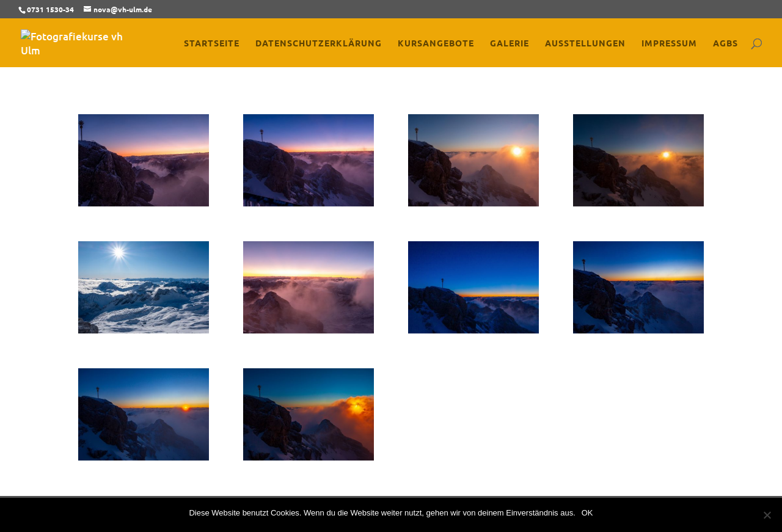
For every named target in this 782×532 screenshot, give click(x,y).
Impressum (669, 43)
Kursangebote (436, 43)
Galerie (510, 43)
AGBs (725, 43)
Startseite (212, 43)
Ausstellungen (585, 43)
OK (587, 513)
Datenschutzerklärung (319, 43)
